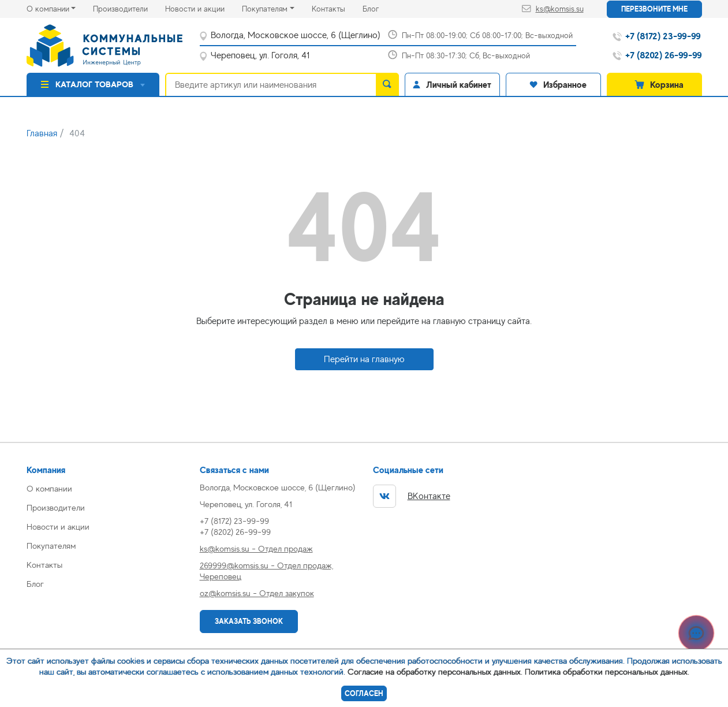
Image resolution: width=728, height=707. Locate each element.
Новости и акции (204, 8)
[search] (387, 84)
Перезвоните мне (654, 9)
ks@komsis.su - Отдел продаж (256, 548)
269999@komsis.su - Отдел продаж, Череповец (266, 571)
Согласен (364, 693)
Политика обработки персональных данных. (607, 671)
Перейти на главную (364, 359)
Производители (129, 8)
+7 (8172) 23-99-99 (234, 521)
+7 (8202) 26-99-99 (235, 532)
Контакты (337, 8)
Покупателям (265, 9)
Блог (379, 8)
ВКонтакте (412, 496)
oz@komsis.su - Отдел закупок (257, 593)
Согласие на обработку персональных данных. (435, 671)
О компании (48, 9)
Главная (42, 133)
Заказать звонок (249, 621)
